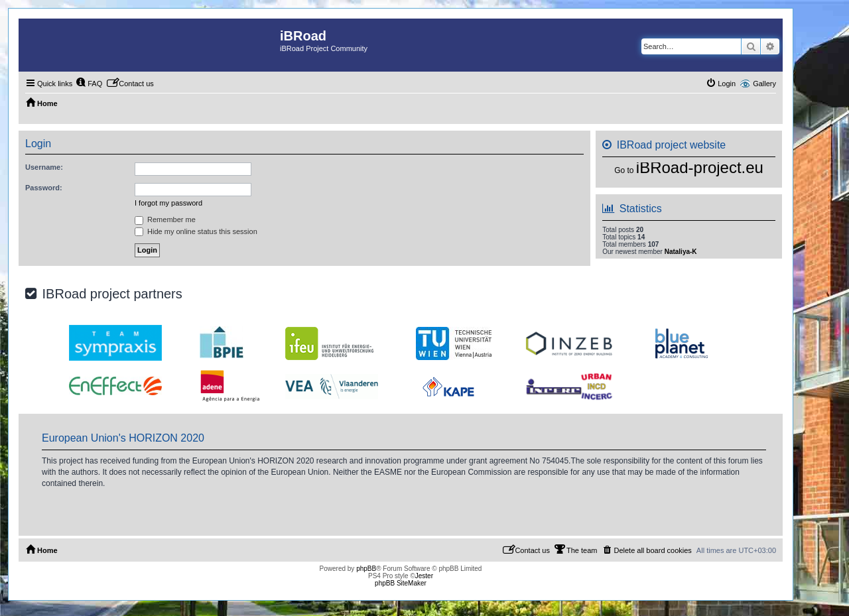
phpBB (366, 569)
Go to (624, 170)
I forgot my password (168, 203)
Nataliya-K (681, 252)
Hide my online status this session (196, 231)
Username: (44, 167)
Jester (424, 576)
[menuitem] (89, 84)
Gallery (764, 84)
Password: (44, 188)
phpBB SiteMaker (401, 583)
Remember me (165, 219)
